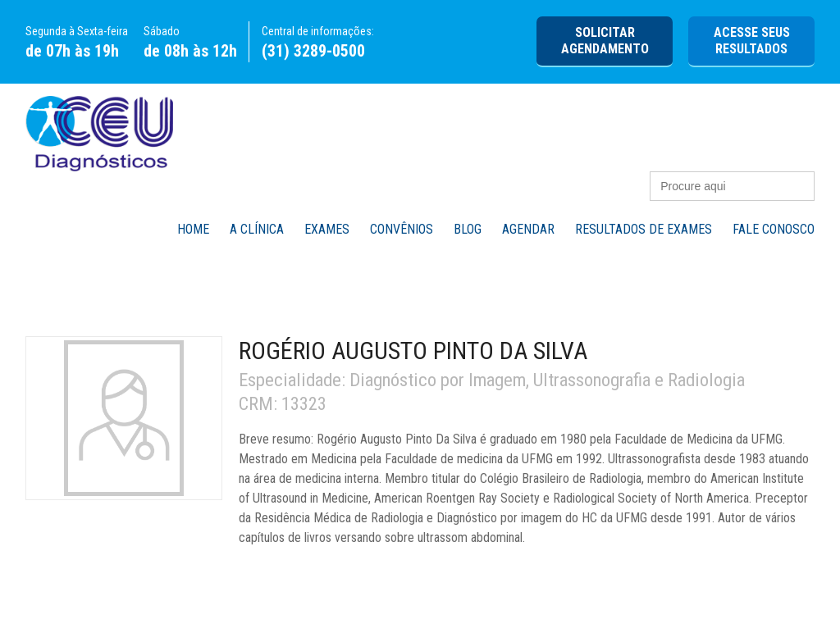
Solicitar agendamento (605, 41)
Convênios (402, 229)
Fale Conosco (774, 229)
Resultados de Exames (644, 229)
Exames (327, 229)
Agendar (528, 229)
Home (193, 229)
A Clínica (257, 229)
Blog (468, 229)
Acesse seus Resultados (752, 41)
